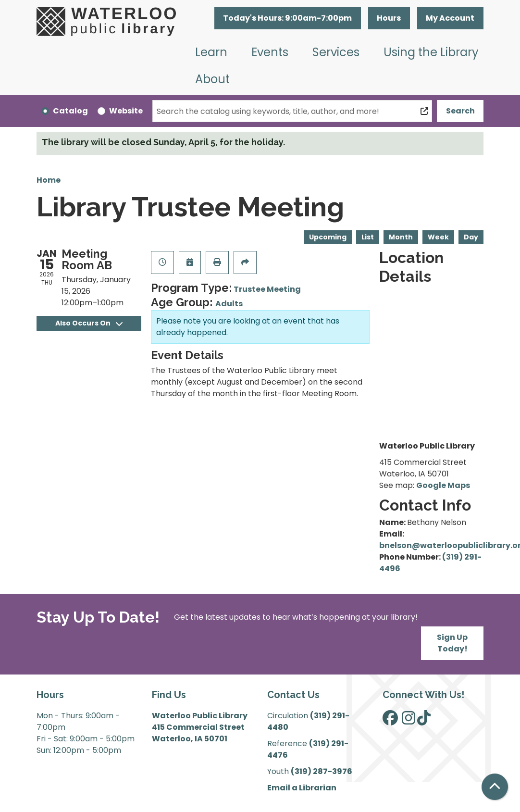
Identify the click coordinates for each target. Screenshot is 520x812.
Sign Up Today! (452, 643)
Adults (229, 304)
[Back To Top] (495, 787)
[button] (288, 18)
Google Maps (443, 485)
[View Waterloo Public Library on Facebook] (390, 721)
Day (471, 237)
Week (438, 237)
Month (401, 237)
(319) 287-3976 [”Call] (322, 771)
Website (126, 111)
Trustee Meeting (267, 289)
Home (49, 180)
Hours (389, 18)
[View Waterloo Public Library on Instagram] (409, 721)
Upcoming (328, 237)
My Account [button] (450, 18)
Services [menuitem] (336, 52)
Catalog (70, 111)
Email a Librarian (302, 788)
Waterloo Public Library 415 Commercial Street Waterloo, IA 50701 (200, 727)
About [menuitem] (212, 79)
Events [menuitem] (270, 52)
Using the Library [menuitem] (431, 52)
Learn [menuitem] (211, 52)
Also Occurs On (89, 323)
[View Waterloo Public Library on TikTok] (424, 721)
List (368, 237)
